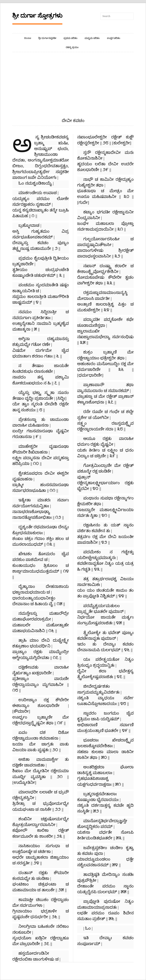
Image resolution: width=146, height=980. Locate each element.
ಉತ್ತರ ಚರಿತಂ (114, 38)
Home (28, 38)
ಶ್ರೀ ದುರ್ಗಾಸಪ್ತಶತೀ (47, 38)
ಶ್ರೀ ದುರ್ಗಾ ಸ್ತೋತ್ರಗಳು (37, 16)
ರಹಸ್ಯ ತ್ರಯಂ (72, 47)
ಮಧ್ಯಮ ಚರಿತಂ (92, 38)
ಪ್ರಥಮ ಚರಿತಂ (70, 38)
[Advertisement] (73, 89)
